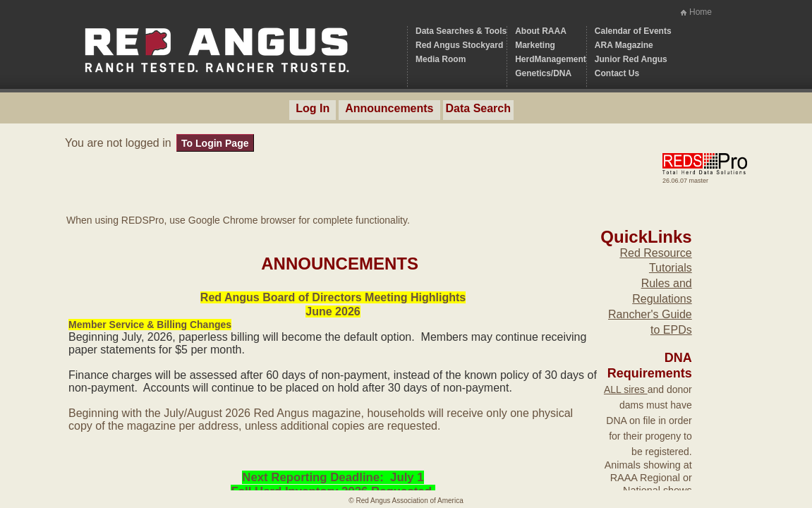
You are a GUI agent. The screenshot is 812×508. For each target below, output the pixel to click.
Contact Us (617, 73)
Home (701, 12)
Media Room (441, 59)
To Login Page (215, 143)
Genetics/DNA (543, 73)
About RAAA (541, 31)
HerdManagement (551, 59)
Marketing (535, 45)
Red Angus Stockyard (459, 45)
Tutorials (671, 268)
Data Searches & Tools (461, 31)
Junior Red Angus (631, 59)
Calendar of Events (633, 31)
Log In (313, 108)
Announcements (389, 108)
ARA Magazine (624, 45)
